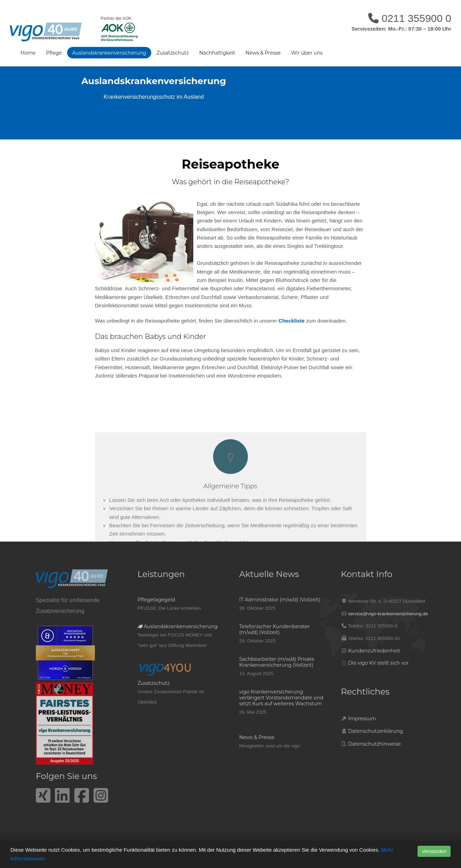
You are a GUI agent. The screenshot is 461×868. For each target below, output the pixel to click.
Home (28, 53)
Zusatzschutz (173, 53)
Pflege (54, 53)
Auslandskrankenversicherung (109, 53)
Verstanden (434, 851)
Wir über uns (307, 53)
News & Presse (263, 53)
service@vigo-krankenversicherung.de (388, 614)
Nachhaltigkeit (217, 53)
